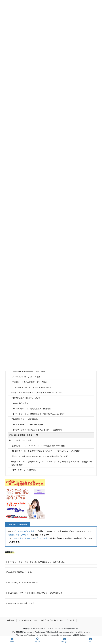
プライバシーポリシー (28, 620)
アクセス (37, 640)
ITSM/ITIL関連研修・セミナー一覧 (24, 435)
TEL (90, 640)
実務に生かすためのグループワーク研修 (30, 538)
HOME (12, 640)
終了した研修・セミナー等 (20, 440)
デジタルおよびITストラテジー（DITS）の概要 (32, 387)
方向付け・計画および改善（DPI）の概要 (30, 382)
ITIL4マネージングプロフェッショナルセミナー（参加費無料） (37, 430)
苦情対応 (71, 620)
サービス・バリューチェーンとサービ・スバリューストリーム (37, 393)
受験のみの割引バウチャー (19, 535)
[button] (25, 499)
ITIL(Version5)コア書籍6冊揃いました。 (23, 582)
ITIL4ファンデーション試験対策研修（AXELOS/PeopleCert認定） (38, 414)
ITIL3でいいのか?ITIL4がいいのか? (25, 398)
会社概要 (11, 620)
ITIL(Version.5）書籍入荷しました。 (21, 603)
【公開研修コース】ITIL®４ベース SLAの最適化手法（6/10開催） (39, 446)
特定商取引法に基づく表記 (52, 620)
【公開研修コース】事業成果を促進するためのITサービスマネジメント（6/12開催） (46, 451)
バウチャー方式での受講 (24, 531)
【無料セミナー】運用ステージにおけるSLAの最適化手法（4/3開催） (40, 456)
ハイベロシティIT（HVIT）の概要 (26, 377)
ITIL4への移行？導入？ (21, 403)
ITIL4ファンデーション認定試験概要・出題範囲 (31, 409)
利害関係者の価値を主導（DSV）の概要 (29, 371)
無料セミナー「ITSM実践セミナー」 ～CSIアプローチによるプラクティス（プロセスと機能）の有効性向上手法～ (52, 463)
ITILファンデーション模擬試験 (24, 470)
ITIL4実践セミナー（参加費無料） (25, 419)
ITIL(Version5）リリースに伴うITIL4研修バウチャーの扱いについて (34, 593)
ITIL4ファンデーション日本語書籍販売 (27, 424)
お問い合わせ (65, 640)
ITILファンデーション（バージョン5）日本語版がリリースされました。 (36, 562)
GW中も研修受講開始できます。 (20, 572)
